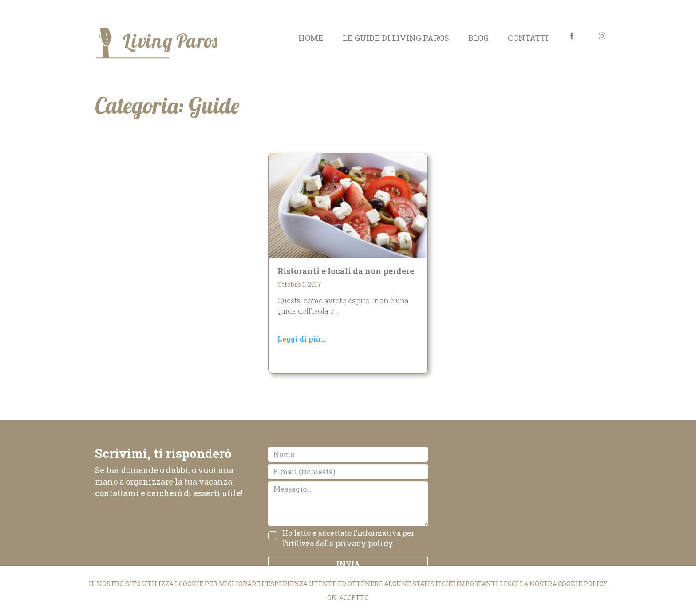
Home (311, 38)
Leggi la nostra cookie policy (554, 584)
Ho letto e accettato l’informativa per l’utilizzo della (348, 539)
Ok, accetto (348, 598)
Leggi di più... (302, 339)
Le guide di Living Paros (396, 38)
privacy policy (364, 543)
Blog (478, 38)
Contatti (528, 38)
